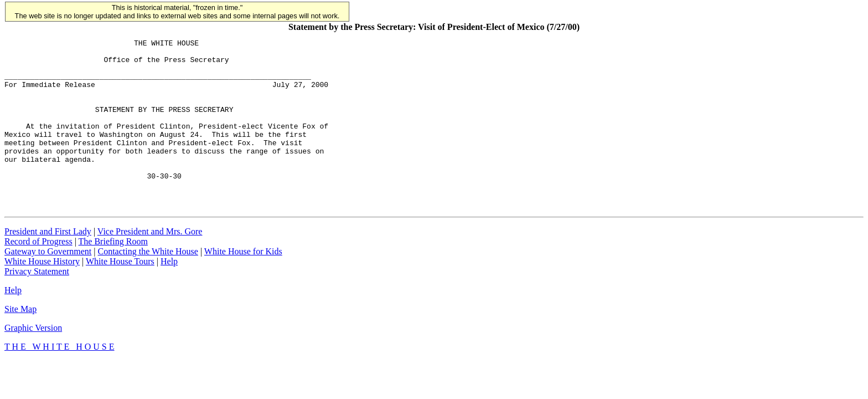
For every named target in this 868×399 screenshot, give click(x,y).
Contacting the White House (148, 280)
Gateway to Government (48, 280)
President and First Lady (48, 260)
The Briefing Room (113, 270)
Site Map (20, 337)
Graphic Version (33, 356)
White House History (42, 290)
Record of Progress (38, 270)
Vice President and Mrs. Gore (150, 260)
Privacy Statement (37, 300)
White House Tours (120, 290)
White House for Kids (243, 280)
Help (169, 290)
